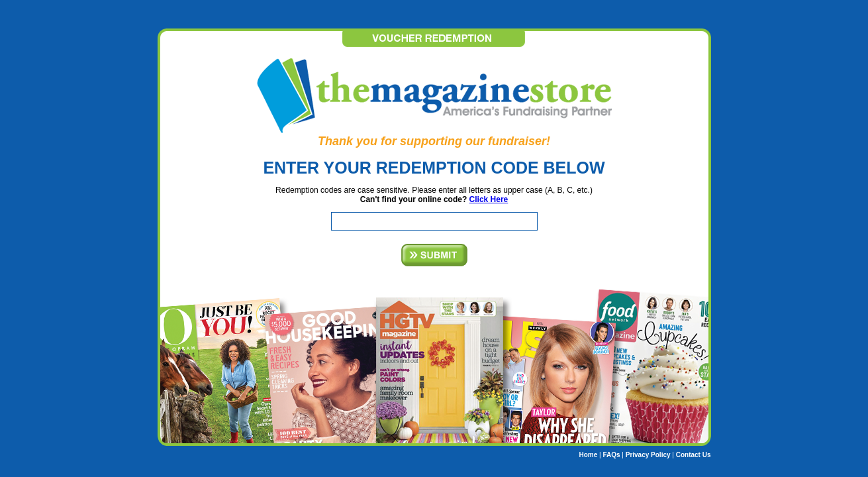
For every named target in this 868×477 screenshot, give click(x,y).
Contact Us (694, 455)
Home (588, 455)
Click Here (489, 199)
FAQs (611, 455)
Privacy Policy (648, 455)
